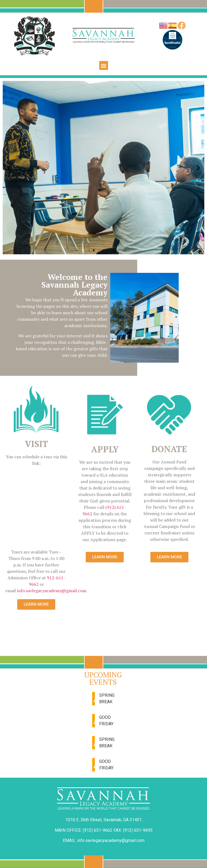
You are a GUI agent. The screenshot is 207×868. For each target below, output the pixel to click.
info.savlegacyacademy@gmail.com (52, 591)
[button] (104, 65)
